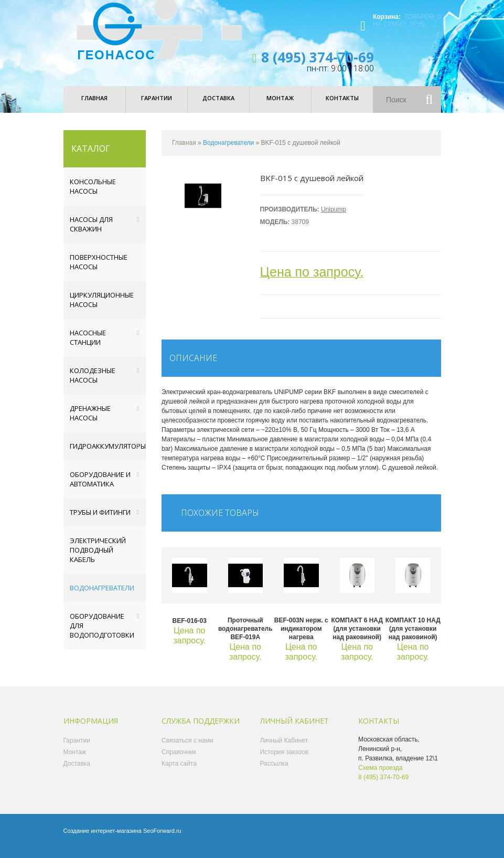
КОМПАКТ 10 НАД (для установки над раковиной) (413, 638)
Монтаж (75, 761)
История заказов (285, 761)
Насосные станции (88, 346)
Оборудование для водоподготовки (102, 634)
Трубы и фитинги (100, 521)
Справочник (179, 761)
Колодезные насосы (93, 384)
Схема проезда (380, 777)
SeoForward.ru (162, 840)
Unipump (334, 218)
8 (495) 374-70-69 (318, 66)
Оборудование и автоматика (100, 488)
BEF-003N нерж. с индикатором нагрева (301, 638)
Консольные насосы (93, 195)
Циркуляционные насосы (102, 309)
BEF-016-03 (190, 630)
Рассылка (274, 772)
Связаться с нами (187, 749)
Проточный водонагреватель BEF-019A (245, 638)
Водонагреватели (102, 597)
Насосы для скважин (91, 233)
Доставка (77, 772)
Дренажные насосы (90, 422)
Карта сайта (179, 772)
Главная (184, 152)
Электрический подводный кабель (98, 559)
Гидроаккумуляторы (108, 455)
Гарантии (77, 749)
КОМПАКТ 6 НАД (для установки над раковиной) (357, 638)
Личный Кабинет (284, 749)
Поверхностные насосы (99, 271)
